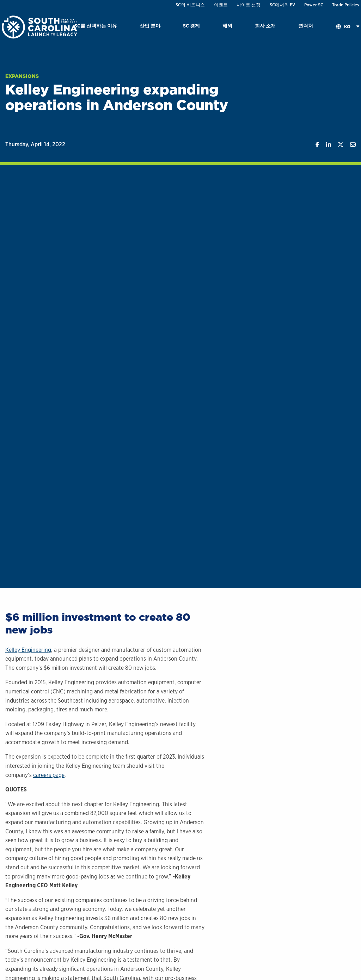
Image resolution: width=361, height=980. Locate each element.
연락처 (306, 26)
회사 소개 (265, 26)
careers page (49, 775)
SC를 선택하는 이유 (96, 26)
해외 (227, 26)
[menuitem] (96, 27)
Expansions (22, 76)
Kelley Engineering (28, 650)
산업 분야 (150, 26)
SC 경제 (191, 26)
